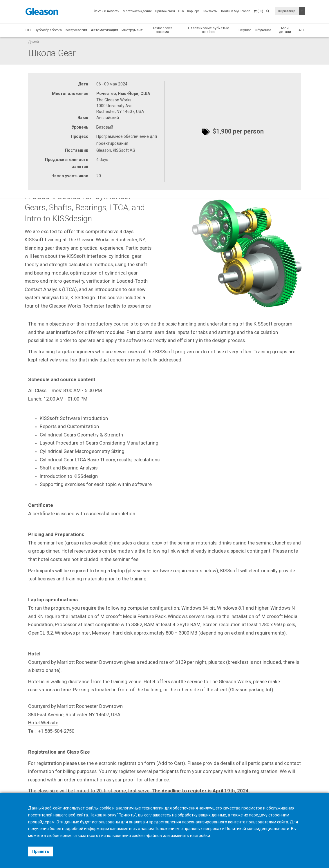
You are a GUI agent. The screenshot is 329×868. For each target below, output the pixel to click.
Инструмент (132, 30)
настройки (200, 836)
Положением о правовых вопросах (188, 829)
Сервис (245, 30)
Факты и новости (106, 11)
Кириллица (287, 11)
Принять (41, 851)
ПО (28, 30)
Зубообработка (48, 30)
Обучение (263, 30)
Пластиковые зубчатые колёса (209, 30)
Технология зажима (162, 30)
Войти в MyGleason (236, 11)
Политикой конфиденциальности (257, 829)
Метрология (76, 30)
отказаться (84, 836)
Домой (34, 42)
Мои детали (285, 30)
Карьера (193, 11)
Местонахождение (137, 11)
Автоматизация (104, 30)
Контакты (210, 11)
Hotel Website (43, 723)
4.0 (301, 30)
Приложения (165, 11)
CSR (181, 11)
